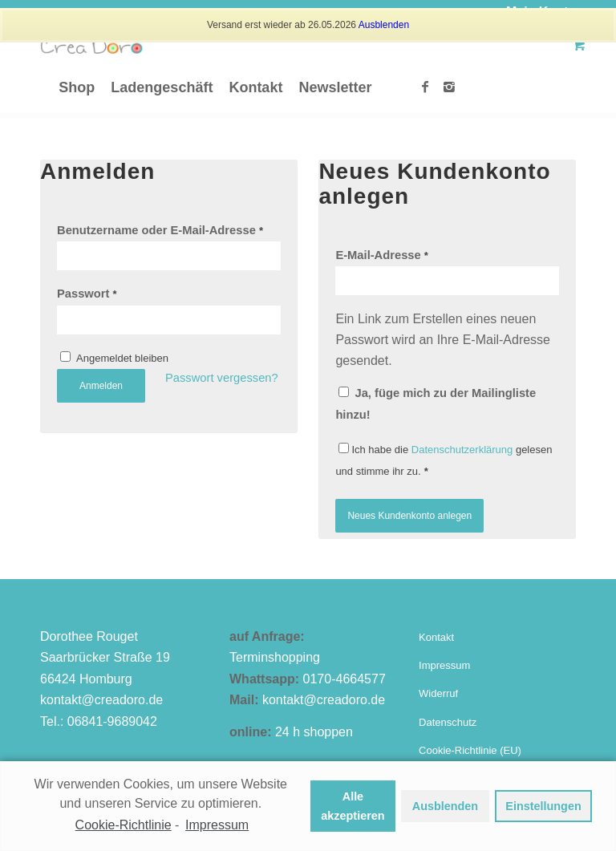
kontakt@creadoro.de (101, 700)
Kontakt (436, 637)
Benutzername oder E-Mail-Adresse (160, 230)
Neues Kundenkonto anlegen (409, 516)
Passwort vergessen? (222, 378)
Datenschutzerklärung (462, 450)
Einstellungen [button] (543, 806)
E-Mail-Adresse (382, 255)
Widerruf (438, 693)
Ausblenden (384, 25)
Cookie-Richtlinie (124, 825)
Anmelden (101, 386)
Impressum (444, 665)
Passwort (87, 294)
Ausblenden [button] (445, 806)
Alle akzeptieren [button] (353, 806)
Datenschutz (448, 722)
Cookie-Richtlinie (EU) (470, 750)
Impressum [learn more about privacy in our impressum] (217, 825)
